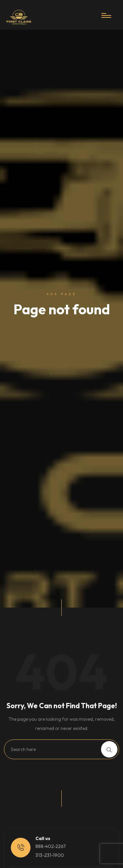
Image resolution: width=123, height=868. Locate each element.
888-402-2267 (51, 846)
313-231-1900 (50, 855)
